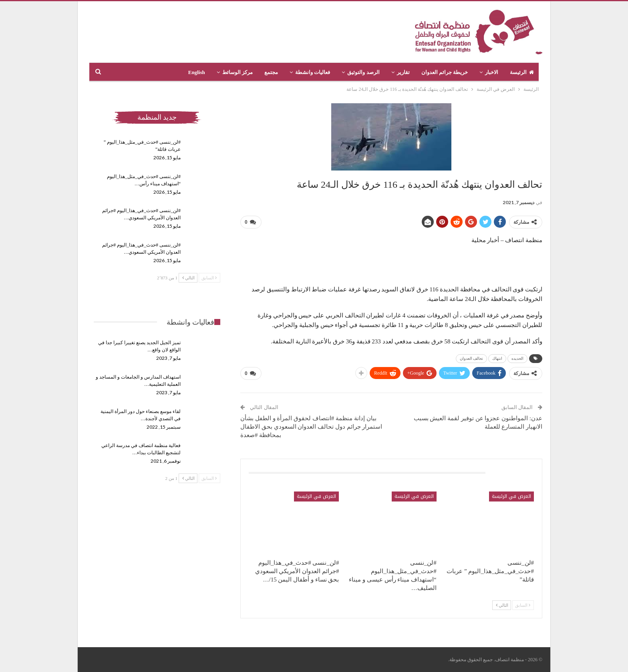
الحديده (517, 358)
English (197, 72)
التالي (502, 605)
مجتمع (271, 72)
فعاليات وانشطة (313, 72)
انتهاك (497, 358)
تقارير (403, 72)
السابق (523, 605)
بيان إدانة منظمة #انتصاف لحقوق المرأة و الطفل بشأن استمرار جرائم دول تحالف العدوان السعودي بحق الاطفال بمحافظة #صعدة (311, 427)
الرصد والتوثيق (363, 72)
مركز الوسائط (238, 72)
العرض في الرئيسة (511, 496)
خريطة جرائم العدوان (445, 72)
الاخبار (492, 72)
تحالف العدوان (472, 358)
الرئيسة (522, 72)
